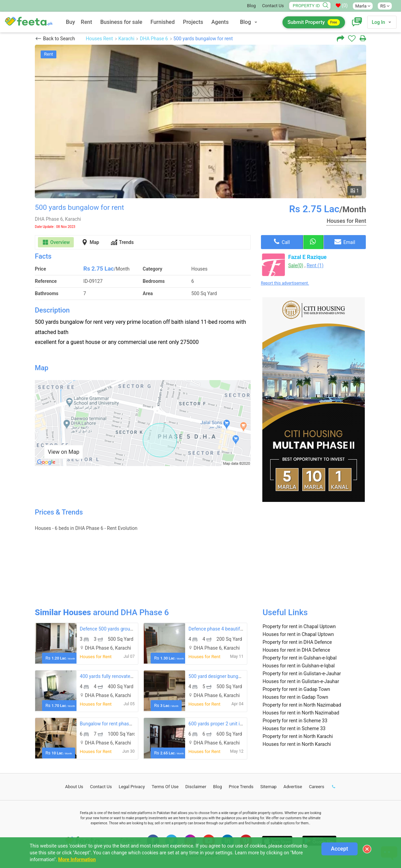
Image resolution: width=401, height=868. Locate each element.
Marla (363, 6)
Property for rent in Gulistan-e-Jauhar (302, 674)
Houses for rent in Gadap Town (295, 697)
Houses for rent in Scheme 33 (294, 728)
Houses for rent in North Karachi (297, 744)
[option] (200, 121)
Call (282, 242)
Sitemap (268, 787)
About (74, 787)
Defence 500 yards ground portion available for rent (134, 629)
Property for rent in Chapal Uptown (299, 626)
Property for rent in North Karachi (298, 736)
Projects (193, 22)
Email (345, 242)
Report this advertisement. (285, 283)
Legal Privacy (132, 787)
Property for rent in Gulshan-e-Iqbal (300, 658)
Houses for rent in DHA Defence (296, 650)
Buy (71, 22)
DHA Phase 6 (154, 39)
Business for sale (121, 22)
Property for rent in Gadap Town (296, 689)
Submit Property (314, 22)
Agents (220, 22)
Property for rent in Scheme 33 (295, 721)
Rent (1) (315, 265)
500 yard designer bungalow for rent (227, 676)
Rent (87, 22)
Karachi (127, 39)
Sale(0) (296, 265)
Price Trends (241, 787)
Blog (251, 6)
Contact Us (273, 6)
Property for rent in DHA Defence (297, 642)
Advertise (293, 787)
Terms (165, 787)
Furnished (163, 22)
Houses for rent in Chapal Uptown (298, 634)
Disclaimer (196, 787)
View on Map (64, 452)
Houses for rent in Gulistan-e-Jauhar (301, 681)
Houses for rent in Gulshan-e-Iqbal (299, 666)
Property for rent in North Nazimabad (302, 705)
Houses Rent (99, 39)
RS (385, 6)
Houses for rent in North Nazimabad (301, 713)
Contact (101, 787)
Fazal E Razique (308, 257)
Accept (340, 849)
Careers (316, 787)
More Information (77, 859)
